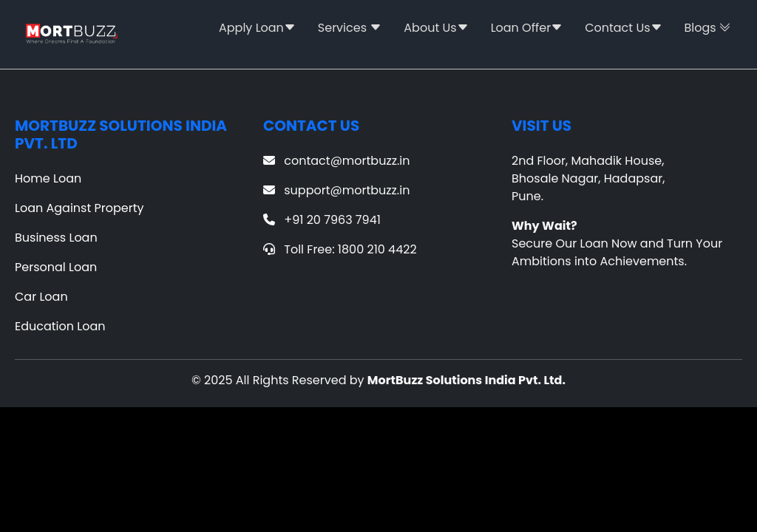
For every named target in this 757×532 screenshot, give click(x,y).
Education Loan (60, 326)
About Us (436, 28)
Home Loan (48, 178)
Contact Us (623, 28)
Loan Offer (527, 28)
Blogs (708, 28)
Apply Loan (257, 28)
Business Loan (56, 238)
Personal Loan (56, 267)
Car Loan (41, 297)
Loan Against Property (79, 208)
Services (350, 28)
